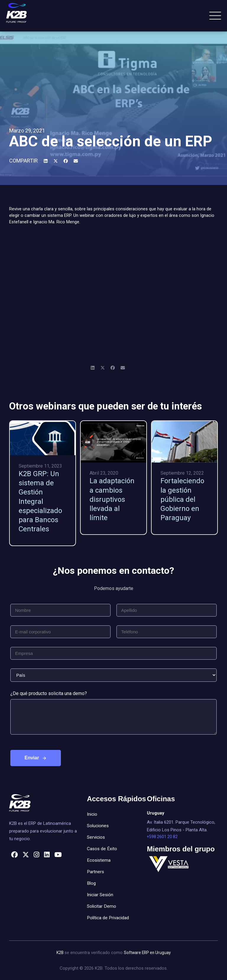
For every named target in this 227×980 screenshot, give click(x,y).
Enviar (32, 758)
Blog (92, 883)
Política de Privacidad (110, 918)
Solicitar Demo (102, 906)
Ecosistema (99, 860)
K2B (59, 953)
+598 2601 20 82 (163, 837)
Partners (96, 872)
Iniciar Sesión (101, 895)
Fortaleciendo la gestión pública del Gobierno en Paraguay (182, 499)
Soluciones (98, 826)
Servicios (97, 837)
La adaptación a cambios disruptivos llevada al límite (112, 499)
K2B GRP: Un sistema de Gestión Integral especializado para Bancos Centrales (40, 501)
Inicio (93, 814)
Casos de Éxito (103, 849)
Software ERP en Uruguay (148, 953)
